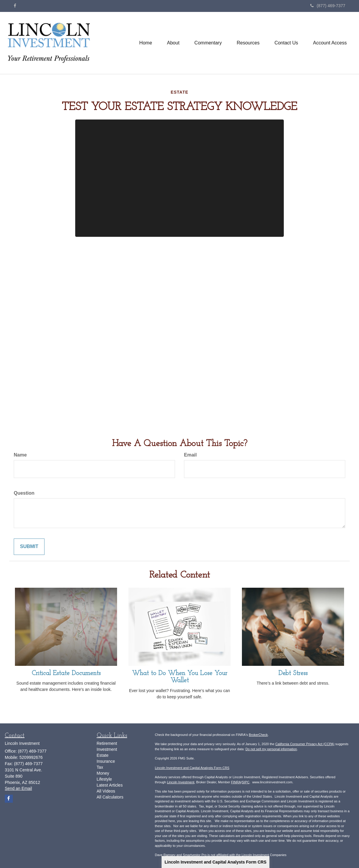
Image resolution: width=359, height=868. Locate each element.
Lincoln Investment (181, 782)
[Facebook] (15, 6)
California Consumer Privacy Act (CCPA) (305, 744)
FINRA (236, 782)
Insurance (106, 761)
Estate (103, 755)
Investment (107, 749)
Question (24, 493)
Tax (100, 767)
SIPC (246, 782)
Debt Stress (293, 673)
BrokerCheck (258, 735)
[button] (173, 43)
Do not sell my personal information (271, 749)
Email (190, 455)
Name (20, 455)
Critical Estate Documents (66, 673)
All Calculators (110, 797)
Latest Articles (110, 785)
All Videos (106, 791)
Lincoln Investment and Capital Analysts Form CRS (215, 862)
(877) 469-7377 (328, 6)
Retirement (107, 743)
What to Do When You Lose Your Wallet (180, 677)
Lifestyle (104, 779)
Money (103, 773)
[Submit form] (29, 547)
